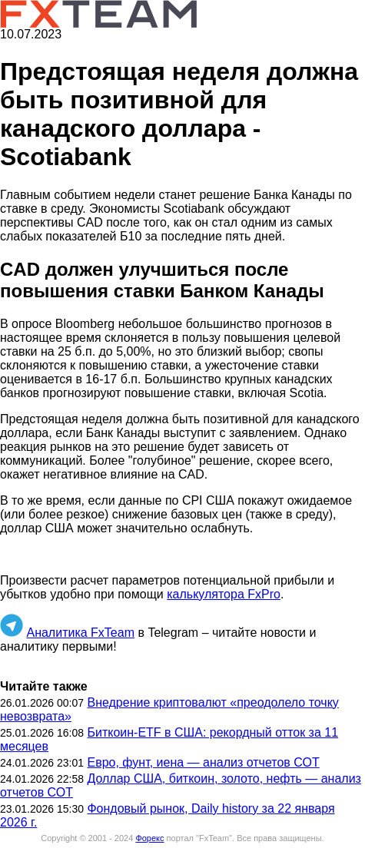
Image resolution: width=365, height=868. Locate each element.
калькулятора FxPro (224, 594)
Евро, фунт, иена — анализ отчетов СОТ (203, 762)
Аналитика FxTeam (80, 633)
